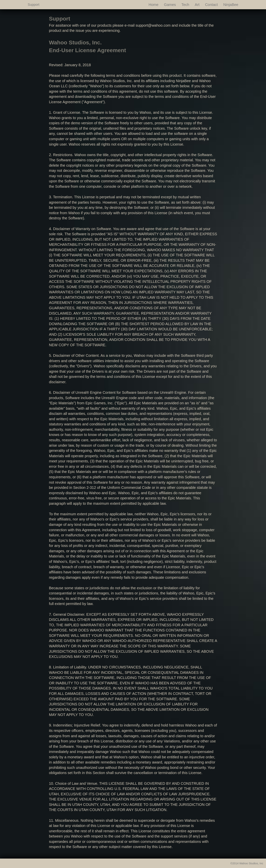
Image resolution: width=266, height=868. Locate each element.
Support (34, 5)
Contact (211, 5)
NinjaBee (231, 5)
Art (197, 5)
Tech (185, 5)
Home (153, 5)
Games (170, 5)
